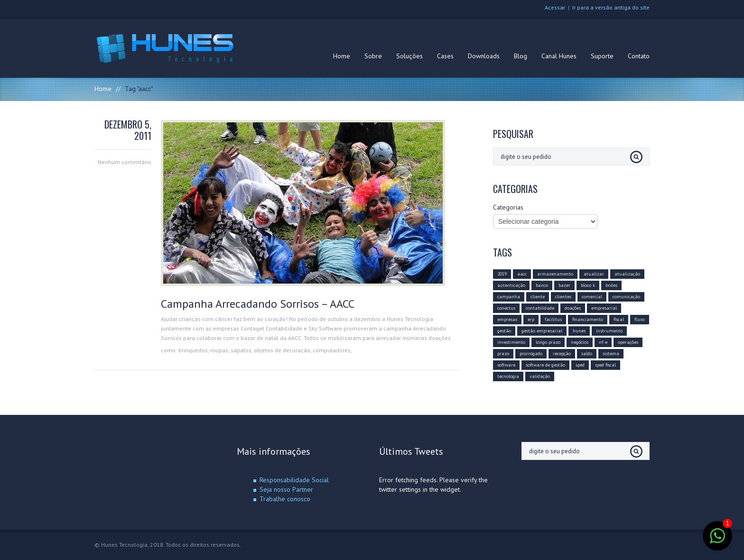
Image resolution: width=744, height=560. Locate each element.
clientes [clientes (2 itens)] (563, 297)
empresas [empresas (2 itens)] (507, 319)
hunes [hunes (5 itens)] (579, 331)
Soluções (409, 56)
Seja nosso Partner (286, 489)
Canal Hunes (559, 56)
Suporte (602, 56)
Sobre (373, 56)
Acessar (555, 7)
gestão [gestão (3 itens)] (504, 331)
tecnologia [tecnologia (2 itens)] (508, 376)
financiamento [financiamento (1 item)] (588, 319)
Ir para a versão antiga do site (611, 7)
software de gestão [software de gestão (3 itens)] (545, 365)
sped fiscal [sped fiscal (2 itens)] (605, 365)
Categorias (508, 207)
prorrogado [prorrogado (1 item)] (531, 353)
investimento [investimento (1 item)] (511, 342)
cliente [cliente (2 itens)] (538, 297)
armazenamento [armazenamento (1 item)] (555, 274)
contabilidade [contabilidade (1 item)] (540, 308)
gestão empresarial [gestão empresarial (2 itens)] (542, 331)
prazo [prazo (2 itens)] (503, 353)
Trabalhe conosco (285, 499)
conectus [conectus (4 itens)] (506, 308)
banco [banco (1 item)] (542, 285)
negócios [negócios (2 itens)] (580, 342)
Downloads (484, 56)
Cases (445, 56)
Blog (521, 56)
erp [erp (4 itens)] (531, 319)
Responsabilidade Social (294, 480)
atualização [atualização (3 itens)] (627, 274)
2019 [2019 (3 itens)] (502, 274)
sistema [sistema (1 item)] (611, 353)
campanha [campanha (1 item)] (509, 297)
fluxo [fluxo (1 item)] (640, 319)
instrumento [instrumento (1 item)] (609, 331)
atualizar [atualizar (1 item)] (594, 274)
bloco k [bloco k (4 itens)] (588, 285)
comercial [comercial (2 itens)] (592, 297)
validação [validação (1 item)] (540, 376)
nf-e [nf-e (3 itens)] (603, 342)
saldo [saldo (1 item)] (587, 353)
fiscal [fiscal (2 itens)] (619, 319)
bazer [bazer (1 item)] (564, 285)
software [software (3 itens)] (506, 365)
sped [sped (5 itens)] (580, 365)
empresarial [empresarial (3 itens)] (604, 308)
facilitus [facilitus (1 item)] (553, 319)
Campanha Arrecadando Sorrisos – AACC (258, 304)
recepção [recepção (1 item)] (562, 353)
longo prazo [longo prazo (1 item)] (548, 342)
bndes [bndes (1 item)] (611, 285)
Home (342, 56)
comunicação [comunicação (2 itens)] (626, 297)
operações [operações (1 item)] (628, 342)
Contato (639, 56)
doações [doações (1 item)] (573, 308)
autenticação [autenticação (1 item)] (511, 285)
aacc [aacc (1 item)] (522, 274)
